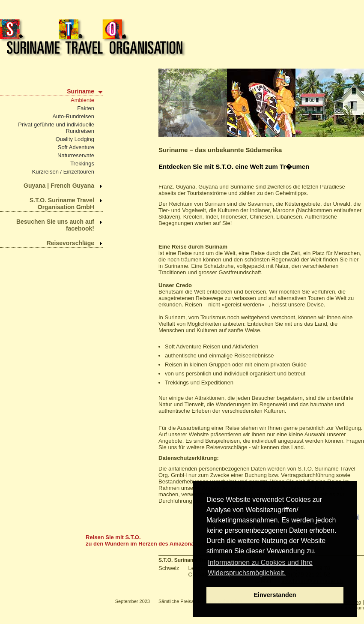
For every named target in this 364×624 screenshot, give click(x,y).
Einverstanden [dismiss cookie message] (275, 595)
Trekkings (82, 163)
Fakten (86, 108)
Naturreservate (76, 155)
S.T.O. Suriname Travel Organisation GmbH (62, 204)
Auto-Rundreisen (73, 116)
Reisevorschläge (70, 243)
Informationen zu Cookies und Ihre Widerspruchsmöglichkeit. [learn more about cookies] (260, 568)
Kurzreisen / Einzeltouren (63, 172)
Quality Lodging (75, 139)
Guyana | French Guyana (59, 186)
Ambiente (82, 100)
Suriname (81, 91)
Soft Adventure (76, 147)
